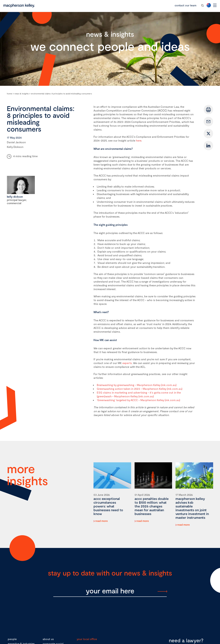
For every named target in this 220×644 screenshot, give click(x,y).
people (12, 639)
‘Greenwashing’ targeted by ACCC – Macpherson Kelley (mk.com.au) (138, 400)
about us (48, 639)
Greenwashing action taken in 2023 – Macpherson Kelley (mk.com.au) (140, 389)
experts (127, 363)
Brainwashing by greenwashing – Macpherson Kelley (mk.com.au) (137, 385)
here (139, 140)
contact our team (186, 5)
